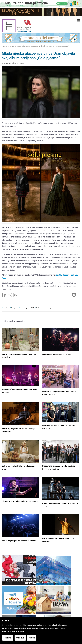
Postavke (8, 638)
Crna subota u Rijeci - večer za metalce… (57, 355)
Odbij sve (20, 638)
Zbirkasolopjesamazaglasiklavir (46, 308)
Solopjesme (15, 308)
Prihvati (32, 638)
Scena (12, 46)
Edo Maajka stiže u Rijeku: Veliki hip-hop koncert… (20, 501)
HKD (33, 308)
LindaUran (6, 308)
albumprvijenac (25, 308)
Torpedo (4, 46)
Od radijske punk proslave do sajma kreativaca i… (20, 541)
